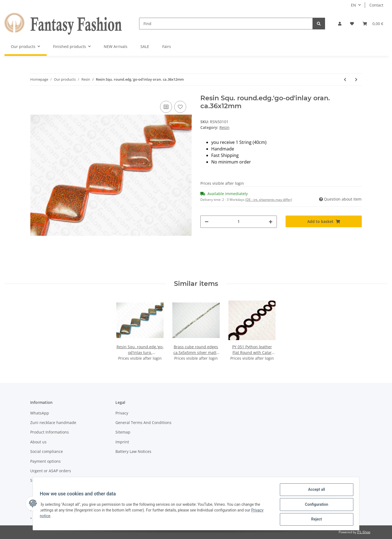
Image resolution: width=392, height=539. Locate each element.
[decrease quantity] (207, 222)
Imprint (122, 442)
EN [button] (353, 5)
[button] (340, 24)
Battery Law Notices (133, 451)
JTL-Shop (364, 532)
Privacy (122, 413)
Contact (376, 5)
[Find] (226, 24)
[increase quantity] (271, 222)
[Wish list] (352, 24)
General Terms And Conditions (143, 423)
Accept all (315, 491)
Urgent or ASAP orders (51, 471)
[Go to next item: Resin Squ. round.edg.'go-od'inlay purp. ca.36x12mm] (356, 79)
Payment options (45, 461)
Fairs (167, 46)
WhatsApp (40, 413)
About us (38, 442)
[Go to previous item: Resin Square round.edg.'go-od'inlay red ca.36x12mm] (345, 79)
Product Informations (50, 432)
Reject (315, 520)
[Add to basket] (324, 221)
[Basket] (373, 24)
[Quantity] (239, 222)
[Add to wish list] (180, 107)
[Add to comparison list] (166, 107)
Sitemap (123, 432)
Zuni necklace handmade (53, 423)
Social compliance (47, 451)
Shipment (39, 480)
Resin (224, 127)
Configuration (315, 505)
